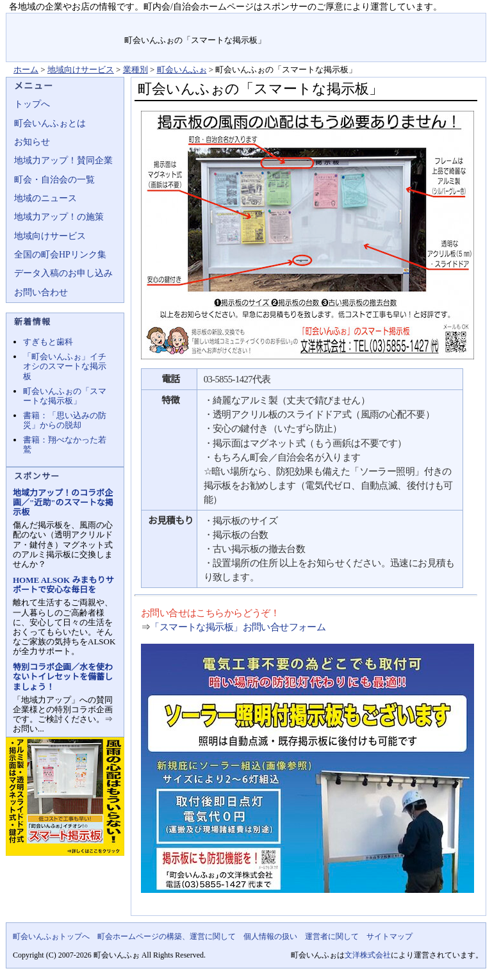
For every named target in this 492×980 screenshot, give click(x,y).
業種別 (135, 69)
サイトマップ (456, 22)
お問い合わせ (41, 292)
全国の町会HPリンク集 (60, 255)
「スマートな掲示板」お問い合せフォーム (238, 627)
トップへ (32, 104)
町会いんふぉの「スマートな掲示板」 (65, 396)
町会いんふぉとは (50, 123)
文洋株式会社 (368, 955)
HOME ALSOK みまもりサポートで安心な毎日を (63, 585)
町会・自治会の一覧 (54, 180)
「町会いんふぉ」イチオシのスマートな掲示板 (65, 366)
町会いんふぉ (182, 69)
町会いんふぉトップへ (51, 936)
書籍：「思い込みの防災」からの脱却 (65, 420)
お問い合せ (398, 22)
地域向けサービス (81, 69)
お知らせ (32, 142)
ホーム (26, 69)
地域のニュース (45, 198)
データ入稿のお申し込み (63, 273)
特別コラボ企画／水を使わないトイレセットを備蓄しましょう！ (63, 677)
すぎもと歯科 (48, 342)
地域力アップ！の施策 (59, 217)
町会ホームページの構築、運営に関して (167, 936)
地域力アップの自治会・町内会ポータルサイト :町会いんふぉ (66, 37)
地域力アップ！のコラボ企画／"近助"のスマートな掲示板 (63, 502)
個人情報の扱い (270, 936)
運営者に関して (332, 936)
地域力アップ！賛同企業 (63, 160)
